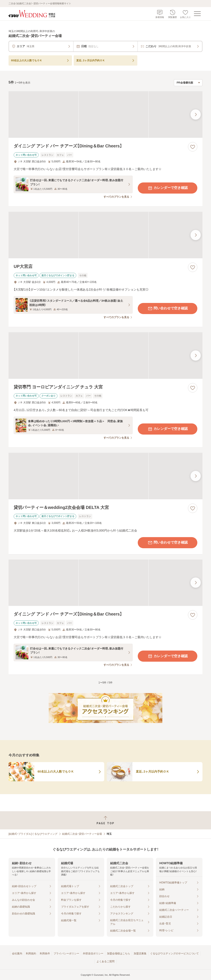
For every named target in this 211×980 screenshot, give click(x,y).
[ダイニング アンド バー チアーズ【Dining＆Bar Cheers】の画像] (105, 115)
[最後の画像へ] (196, 115)
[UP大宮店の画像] (105, 235)
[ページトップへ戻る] (105, 820)
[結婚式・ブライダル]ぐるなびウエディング (33, 834)
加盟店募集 (140, 954)
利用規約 (31, 954)
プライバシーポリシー (66, 954)
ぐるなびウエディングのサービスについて (174, 954)
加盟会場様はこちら (119, 954)
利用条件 (45, 954)
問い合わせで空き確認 (168, 309)
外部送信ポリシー (93, 954)
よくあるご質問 (105, 961)
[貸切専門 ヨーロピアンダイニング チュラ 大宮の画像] (105, 356)
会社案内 (17, 954)
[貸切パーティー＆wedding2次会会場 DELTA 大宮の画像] (105, 476)
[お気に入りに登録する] (193, 147)
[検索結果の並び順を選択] (188, 83)
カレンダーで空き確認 (168, 188)
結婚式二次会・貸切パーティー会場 (82, 834)
